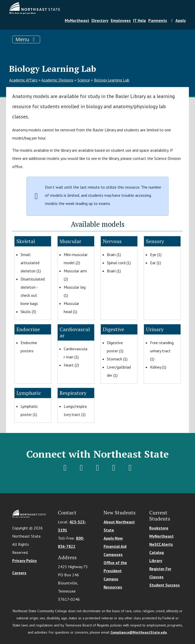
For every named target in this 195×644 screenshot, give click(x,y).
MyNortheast (77, 20)
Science (84, 80)
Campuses (113, 554)
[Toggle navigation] (26, 39)
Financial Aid (115, 546)
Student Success (165, 585)
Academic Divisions (57, 80)
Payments (158, 20)
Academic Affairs (23, 80)
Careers (19, 573)
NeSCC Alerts (161, 544)
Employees (121, 20)
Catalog (157, 552)
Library (156, 561)
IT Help (140, 20)
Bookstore (159, 528)
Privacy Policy (25, 561)
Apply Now (113, 538)
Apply (178, 20)
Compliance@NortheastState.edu (139, 632)
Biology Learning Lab (112, 80)
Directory (100, 20)
